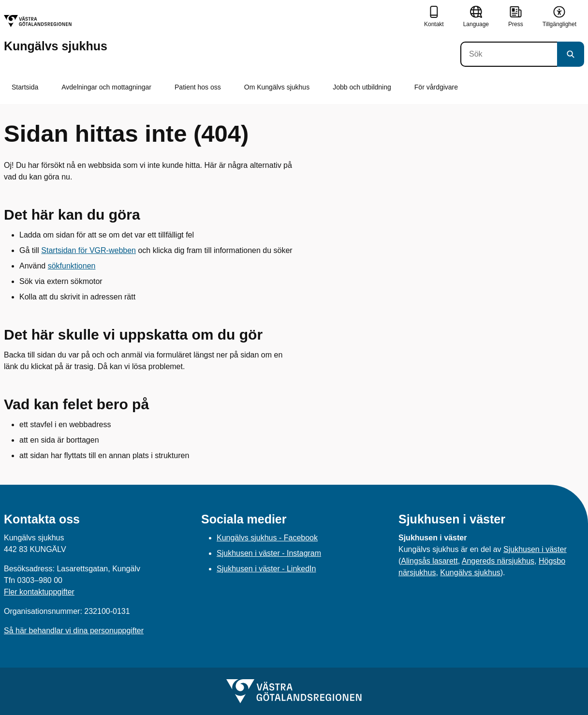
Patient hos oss (198, 87)
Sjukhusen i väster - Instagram (269, 553)
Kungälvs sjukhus (470, 573)
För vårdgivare (436, 87)
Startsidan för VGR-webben (88, 250)
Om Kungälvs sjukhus (277, 87)
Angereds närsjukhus (498, 561)
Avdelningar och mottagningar (106, 87)
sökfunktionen (72, 266)
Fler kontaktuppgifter (39, 592)
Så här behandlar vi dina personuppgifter (74, 631)
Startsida (25, 87)
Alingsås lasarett (429, 561)
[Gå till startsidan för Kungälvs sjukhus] (56, 34)
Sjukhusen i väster (535, 549)
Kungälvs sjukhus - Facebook (267, 538)
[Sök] (509, 54)
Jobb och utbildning (362, 87)
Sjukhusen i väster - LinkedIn (266, 569)
